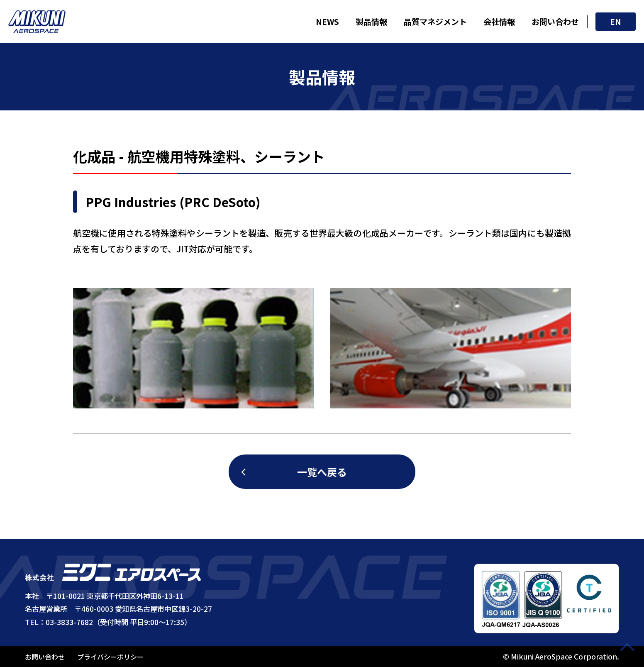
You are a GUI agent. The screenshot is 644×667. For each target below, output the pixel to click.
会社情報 (499, 21)
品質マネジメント (435, 21)
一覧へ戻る (322, 472)
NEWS (327, 21)
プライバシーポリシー (110, 657)
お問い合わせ (555, 21)
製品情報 (371, 21)
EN (616, 21)
